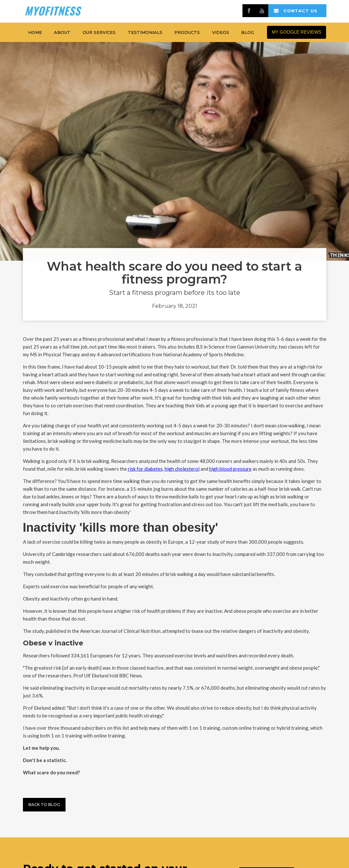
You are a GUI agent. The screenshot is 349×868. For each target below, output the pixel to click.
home (35, 32)
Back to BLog (44, 805)
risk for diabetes (145, 469)
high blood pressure (230, 469)
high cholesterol (182, 469)
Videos (221, 32)
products (187, 32)
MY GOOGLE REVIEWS (297, 32)
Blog (248, 32)
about (62, 32)
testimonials (145, 32)
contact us (300, 11)
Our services (99, 32)
